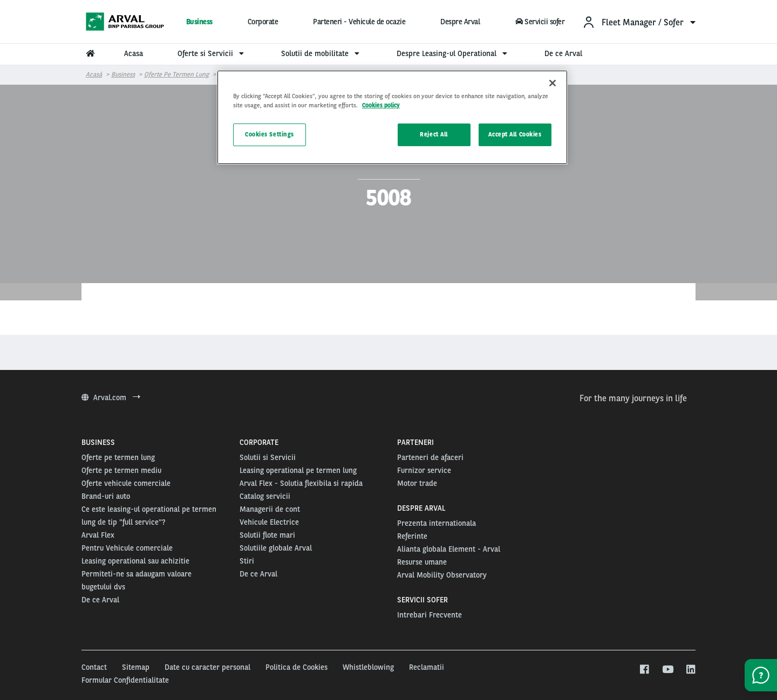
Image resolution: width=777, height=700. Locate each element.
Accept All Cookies (515, 134)
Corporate (263, 22)
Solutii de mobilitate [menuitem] (322, 53)
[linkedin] (690, 670)
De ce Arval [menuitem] (563, 53)
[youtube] (667, 670)
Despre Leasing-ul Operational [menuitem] (453, 53)
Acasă (94, 74)
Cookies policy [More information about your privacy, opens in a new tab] (381, 105)
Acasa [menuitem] (134, 53)
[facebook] (644, 670)
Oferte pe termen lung (176, 74)
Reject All (434, 134)
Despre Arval (460, 22)
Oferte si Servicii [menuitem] (212, 53)
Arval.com (111, 397)
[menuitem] (639, 22)
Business (199, 22)
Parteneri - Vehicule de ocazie (359, 22)
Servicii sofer (540, 22)
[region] (392, 117)
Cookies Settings (270, 134)
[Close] (553, 83)
